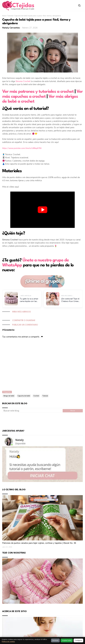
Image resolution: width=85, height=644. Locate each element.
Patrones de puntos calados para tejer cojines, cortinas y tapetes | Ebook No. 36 (39, 543)
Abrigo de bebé (9, 396)
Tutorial (10, 16)
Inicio (4, 16)
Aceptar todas (67, 640)
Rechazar (55, 640)
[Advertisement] (42, 421)
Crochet (36, 396)
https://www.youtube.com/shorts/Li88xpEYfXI (22, 148)
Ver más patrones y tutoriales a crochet (38, 92)
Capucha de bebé (24, 396)
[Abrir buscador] (79, 5)
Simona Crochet (23, 81)
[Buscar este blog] (32, 411)
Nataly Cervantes (11, 28)
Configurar (78, 640)
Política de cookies (8, 642)
